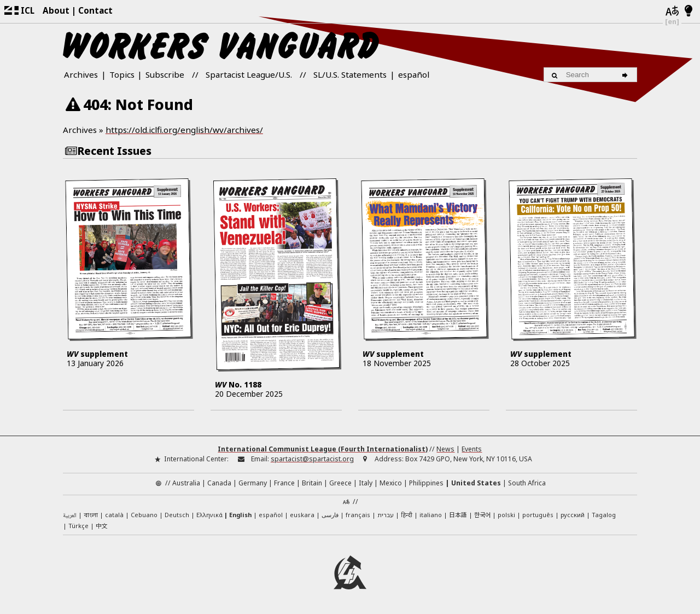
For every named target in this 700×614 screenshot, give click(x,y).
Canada (219, 483)
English (240, 515)
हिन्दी (407, 515)
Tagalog (604, 515)
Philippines (426, 483)
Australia (186, 483)
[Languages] (672, 11)
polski (506, 515)
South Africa (527, 483)
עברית (386, 515)
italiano (431, 515)
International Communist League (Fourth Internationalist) (323, 449)
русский (573, 515)
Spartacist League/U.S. (249, 74)
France (284, 483)
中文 (102, 525)
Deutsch (177, 515)
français (358, 515)
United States (476, 483)
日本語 (458, 514)
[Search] (626, 74)
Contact (95, 10)
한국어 (482, 514)
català (114, 515)
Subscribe (165, 74)
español (414, 74)
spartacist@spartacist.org (312, 459)
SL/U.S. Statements (350, 74)
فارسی (330, 515)
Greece (340, 483)
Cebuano (144, 515)
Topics (122, 74)
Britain (312, 483)
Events (472, 449)
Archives (81, 74)
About (56, 10)
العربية (70, 516)
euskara (302, 515)
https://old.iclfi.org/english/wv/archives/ (184, 130)
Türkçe (78, 526)
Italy (366, 483)
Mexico (391, 483)
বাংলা (91, 515)
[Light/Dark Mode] (689, 11)
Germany (253, 483)
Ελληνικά (209, 515)
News (445, 449)
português (538, 515)
